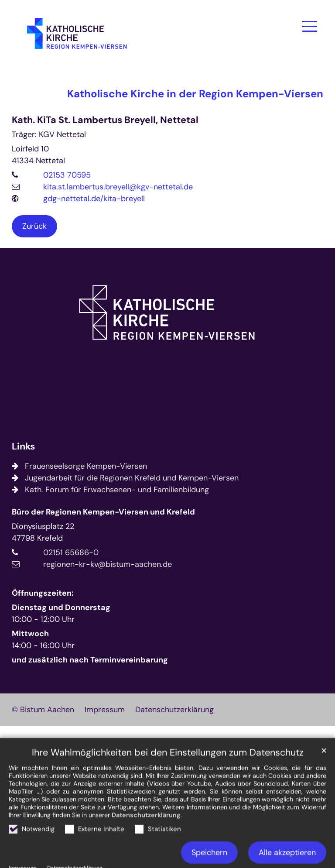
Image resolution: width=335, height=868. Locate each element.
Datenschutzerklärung (146, 841)
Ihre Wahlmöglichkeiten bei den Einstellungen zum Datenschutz (168, 778)
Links (23, 447)
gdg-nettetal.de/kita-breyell (94, 199)
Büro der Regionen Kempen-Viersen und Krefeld (103, 512)
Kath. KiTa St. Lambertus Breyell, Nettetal (105, 120)
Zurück (34, 226)
